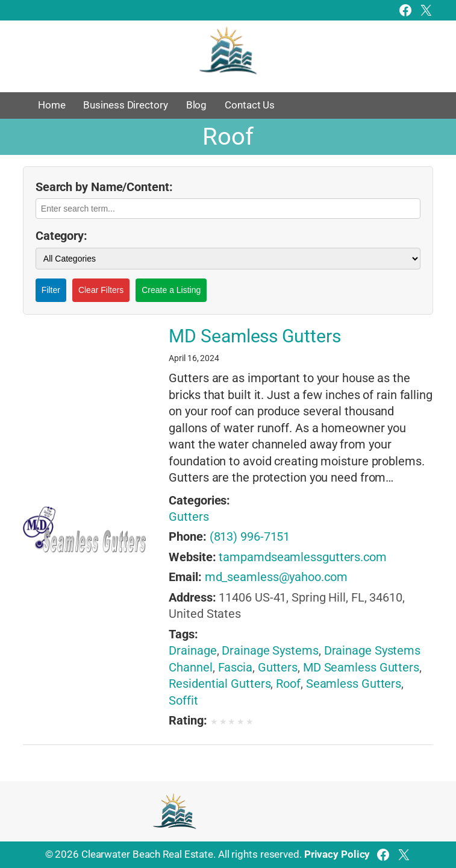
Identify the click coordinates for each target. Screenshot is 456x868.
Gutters (189, 517)
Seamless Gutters (354, 684)
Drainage (192, 651)
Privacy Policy (337, 854)
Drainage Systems (270, 651)
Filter (51, 290)
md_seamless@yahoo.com (276, 577)
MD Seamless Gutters (255, 337)
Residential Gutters (220, 684)
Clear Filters (101, 290)
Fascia (235, 668)
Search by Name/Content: (104, 187)
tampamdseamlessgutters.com (302, 557)
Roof (288, 684)
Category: (61, 236)
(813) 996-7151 (250, 537)
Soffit (183, 701)
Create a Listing (171, 290)
